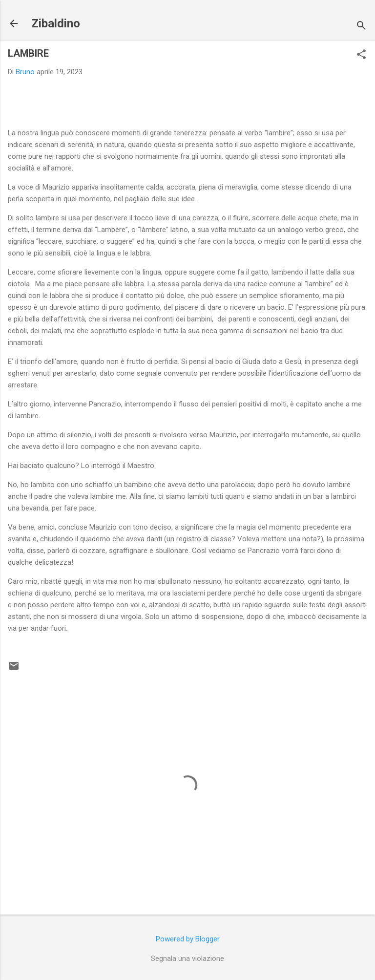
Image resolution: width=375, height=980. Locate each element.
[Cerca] (361, 27)
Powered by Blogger (188, 939)
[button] (361, 55)
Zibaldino (56, 23)
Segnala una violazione (187, 959)
